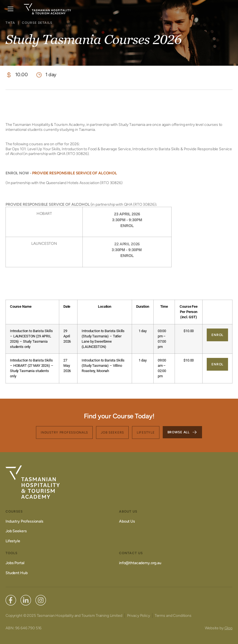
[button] (10, 9)
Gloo (228, 628)
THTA (10, 23)
